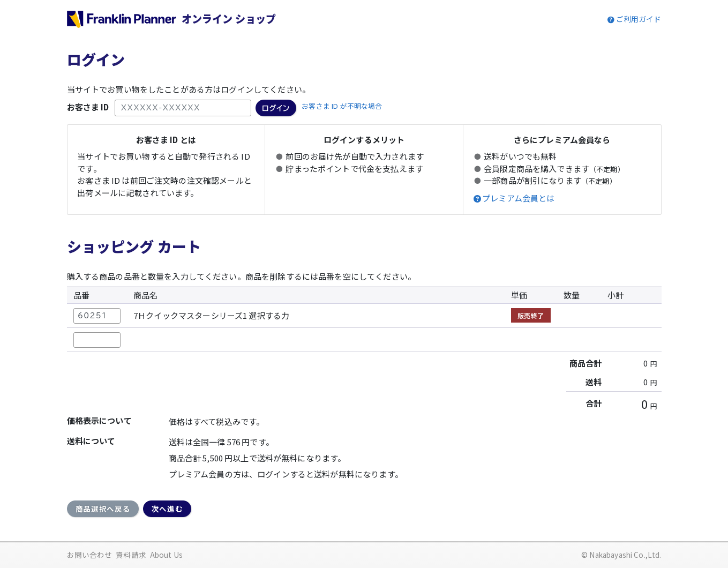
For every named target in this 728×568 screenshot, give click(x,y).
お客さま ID (88, 107)
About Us (166, 555)
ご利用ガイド (639, 19)
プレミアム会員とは (518, 198)
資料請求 (131, 555)
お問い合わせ (90, 555)
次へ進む (167, 509)
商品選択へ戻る (103, 509)
